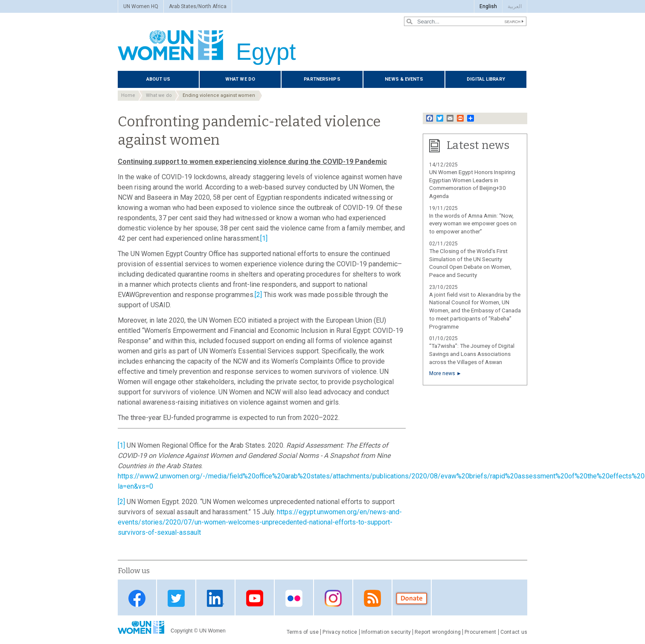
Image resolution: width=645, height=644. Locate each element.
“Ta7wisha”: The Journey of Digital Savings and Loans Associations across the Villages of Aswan (472, 354)
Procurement (481, 632)
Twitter (176, 598)
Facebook (137, 598)
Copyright (182, 631)
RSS (372, 598)
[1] (264, 238)
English (488, 6)
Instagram (333, 598)
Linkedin (215, 598)
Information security (386, 632)
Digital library (486, 79)
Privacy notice (340, 632)
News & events (404, 79)
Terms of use (303, 632)
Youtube (255, 598)
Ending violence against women (219, 95)
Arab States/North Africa (198, 6)
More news (442, 373)
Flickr (294, 598)
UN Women (212, 631)
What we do (240, 79)
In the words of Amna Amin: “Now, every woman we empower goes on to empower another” (473, 224)
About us (158, 79)
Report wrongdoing (438, 632)
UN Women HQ (141, 6)
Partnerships (322, 79)
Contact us (514, 632)
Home (128, 95)
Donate (412, 598)
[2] (258, 295)
